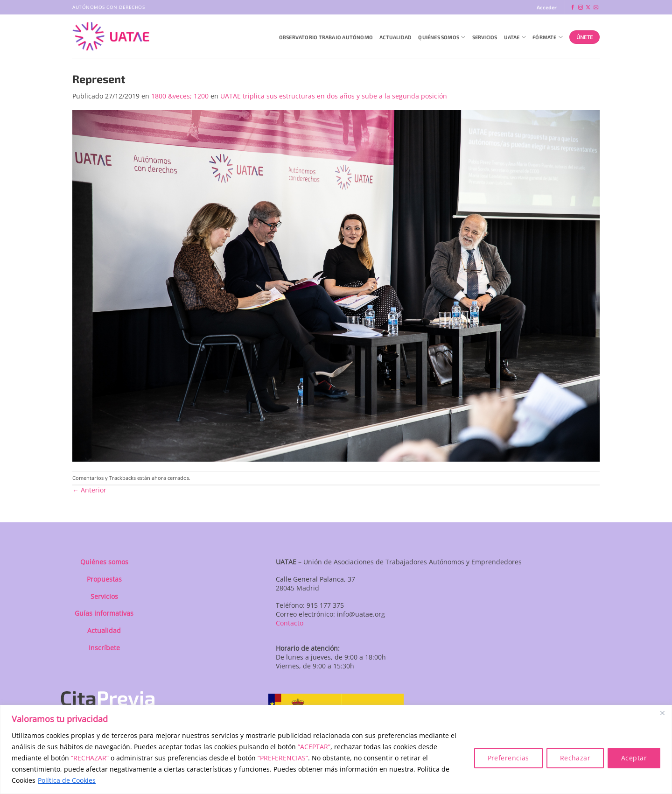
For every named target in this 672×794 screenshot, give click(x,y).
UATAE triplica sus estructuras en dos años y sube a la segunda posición (334, 96)
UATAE (515, 37)
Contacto (290, 623)
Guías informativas (104, 613)
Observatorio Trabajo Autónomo (326, 37)
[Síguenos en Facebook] (573, 8)
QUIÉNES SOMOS (442, 37)
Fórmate (548, 37)
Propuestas (104, 579)
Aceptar (634, 758)
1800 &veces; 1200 (180, 96)
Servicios (485, 37)
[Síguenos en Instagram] (581, 8)
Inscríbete (104, 648)
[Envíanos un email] (596, 8)
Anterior (89, 490)
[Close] (662, 713)
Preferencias (508, 758)
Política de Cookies (67, 780)
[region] (336, 749)
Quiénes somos (104, 562)
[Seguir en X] (588, 8)
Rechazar (575, 758)
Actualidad (395, 37)
